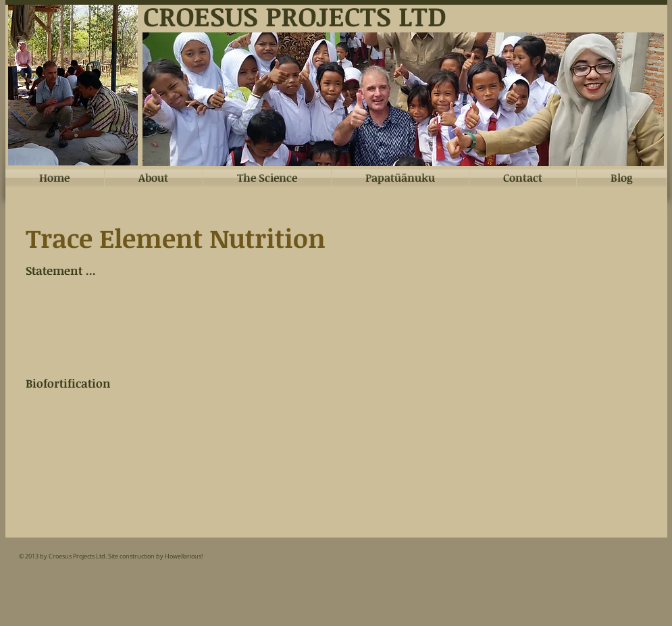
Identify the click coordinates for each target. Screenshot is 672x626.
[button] (403, 99)
